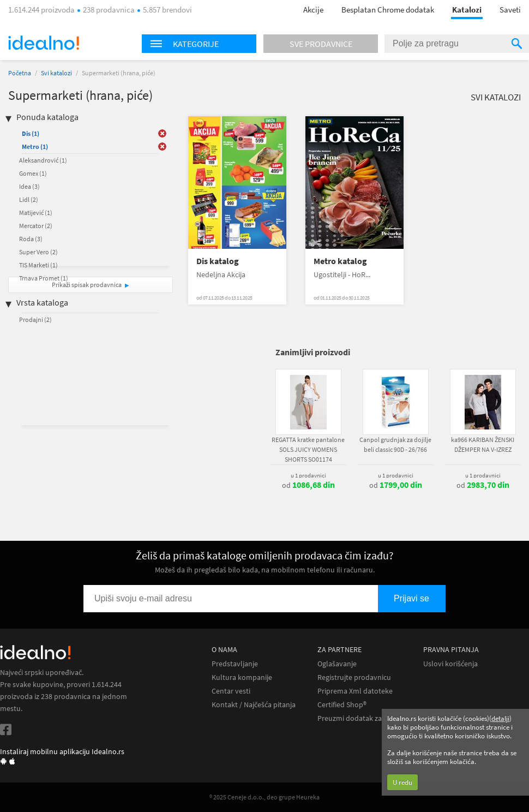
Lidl (29, 199)
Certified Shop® (342, 705)
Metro (35, 147)
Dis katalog (218, 261)
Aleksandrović (43, 160)
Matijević (36, 213)
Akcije (313, 10)
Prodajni (35, 320)
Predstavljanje (235, 664)
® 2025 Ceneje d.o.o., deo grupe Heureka (264, 797)
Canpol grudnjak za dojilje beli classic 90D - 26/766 (395, 444)
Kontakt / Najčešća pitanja (254, 705)
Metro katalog (340, 261)
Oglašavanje (337, 664)
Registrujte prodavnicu (354, 677)
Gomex (33, 173)
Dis (31, 133)
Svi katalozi (56, 73)
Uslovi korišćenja (450, 664)
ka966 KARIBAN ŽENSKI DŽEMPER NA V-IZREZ (483, 444)
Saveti (510, 10)
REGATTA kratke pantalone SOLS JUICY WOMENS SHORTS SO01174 (308, 449)
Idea (29, 186)
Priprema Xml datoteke (355, 691)
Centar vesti (231, 691)
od (308, 485)
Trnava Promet (44, 278)
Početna (20, 73)
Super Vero (38, 252)
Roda (31, 239)
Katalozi (467, 10)
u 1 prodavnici (308, 475)
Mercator (36, 226)
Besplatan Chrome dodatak (388, 10)
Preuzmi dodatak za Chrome (363, 718)
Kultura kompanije (242, 677)
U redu (402, 782)
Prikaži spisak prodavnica (87, 285)
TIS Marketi (38, 265)
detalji (500, 718)
